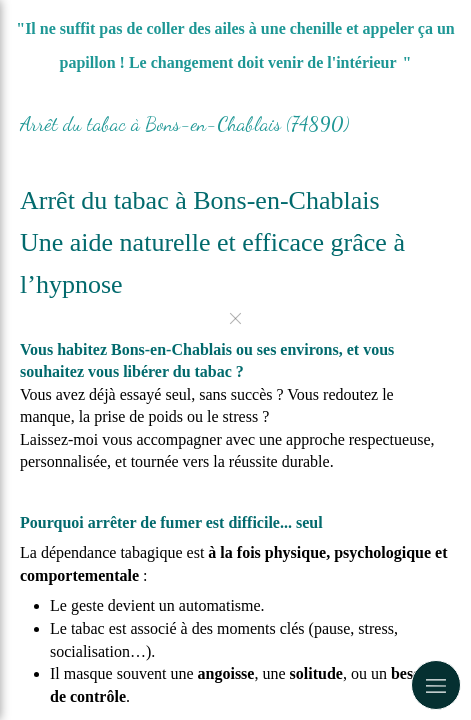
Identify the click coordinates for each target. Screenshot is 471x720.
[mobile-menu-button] (436, 685)
